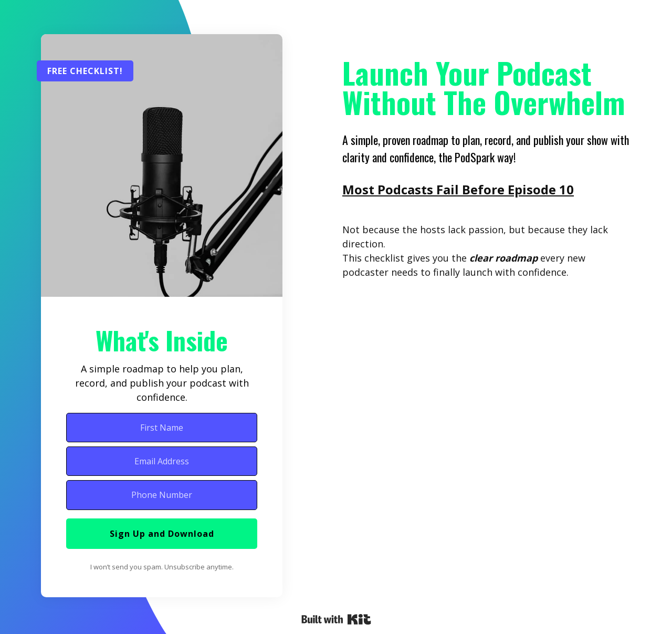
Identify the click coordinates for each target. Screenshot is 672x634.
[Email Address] (162, 461)
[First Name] (162, 428)
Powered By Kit (336, 619)
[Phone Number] (162, 495)
